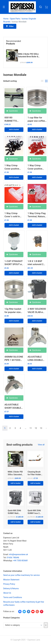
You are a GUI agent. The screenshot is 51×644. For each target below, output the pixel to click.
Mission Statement (11, 580)
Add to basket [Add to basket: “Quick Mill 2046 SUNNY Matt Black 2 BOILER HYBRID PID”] (16, 522)
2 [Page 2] (10, 428)
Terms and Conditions (13, 597)
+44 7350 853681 (21, 561)
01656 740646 (13, 558)
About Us (7, 593)
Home (6, 19)
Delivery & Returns (11, 589)
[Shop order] (17, 81)
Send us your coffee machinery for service (21, 575)
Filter (10, 26)
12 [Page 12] (36, 428)
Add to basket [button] (14, 130)
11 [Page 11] (31, 428)
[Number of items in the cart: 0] (46, 7)
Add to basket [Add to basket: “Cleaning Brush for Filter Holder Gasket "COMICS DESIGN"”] (35, 483)
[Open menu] (4, 7)
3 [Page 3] (15, 428)
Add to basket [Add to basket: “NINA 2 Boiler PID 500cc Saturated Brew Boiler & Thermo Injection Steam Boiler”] (16, 483)
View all (41, 445)
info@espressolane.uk (18, 554)
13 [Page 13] (41, 428)
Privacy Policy (9, 584)
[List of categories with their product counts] (24, 625)
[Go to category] (46, 625)
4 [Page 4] (20, 428)
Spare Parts (15, 19)
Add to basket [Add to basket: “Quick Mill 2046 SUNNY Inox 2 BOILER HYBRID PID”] (35, 522)
